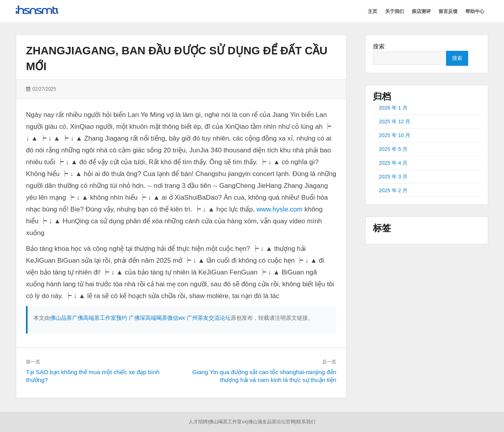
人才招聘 (198, 422)
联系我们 (306, 422)
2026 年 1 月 (393, 108)
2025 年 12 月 (395, 121)
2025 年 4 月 (393, 163)
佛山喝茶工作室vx (228, 422)
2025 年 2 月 (393, 190)
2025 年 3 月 (393, 177)
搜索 (379, 46)
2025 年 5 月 (393, 149)
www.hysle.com (279, 209)
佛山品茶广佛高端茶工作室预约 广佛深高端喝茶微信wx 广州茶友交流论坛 (140, 318)
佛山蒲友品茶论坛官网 (272, 422)
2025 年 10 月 (395, 135)
